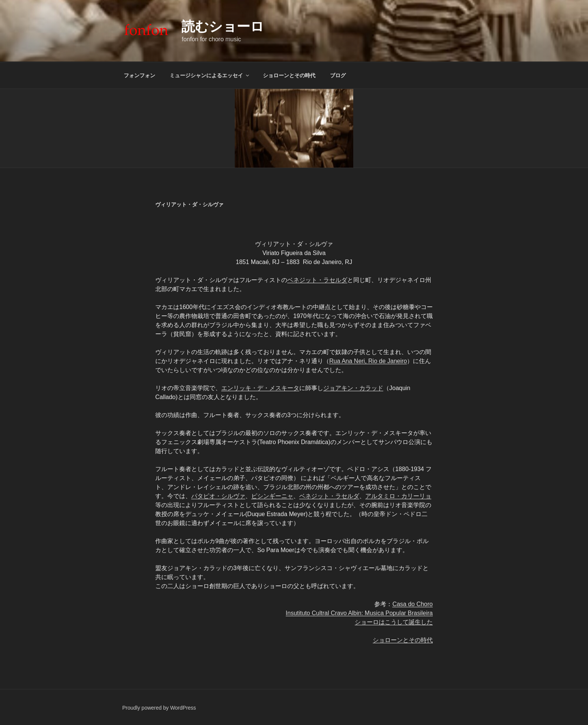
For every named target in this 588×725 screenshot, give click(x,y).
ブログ (338, 75)
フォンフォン (139, 75)
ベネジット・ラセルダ (317, 280)
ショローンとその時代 (289, 75)
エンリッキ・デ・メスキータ (260, 388)
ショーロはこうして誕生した (394, 622)
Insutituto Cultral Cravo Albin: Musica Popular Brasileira (359, 613)
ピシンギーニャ (272, 496)
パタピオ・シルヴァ (218, 496)
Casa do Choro (412, 604)
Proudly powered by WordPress (159, 708)
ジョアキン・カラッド (353, 388)
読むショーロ (223, 26)
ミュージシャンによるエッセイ (210, 75)
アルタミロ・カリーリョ (398, 496)
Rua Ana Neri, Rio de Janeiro (368, 361)
